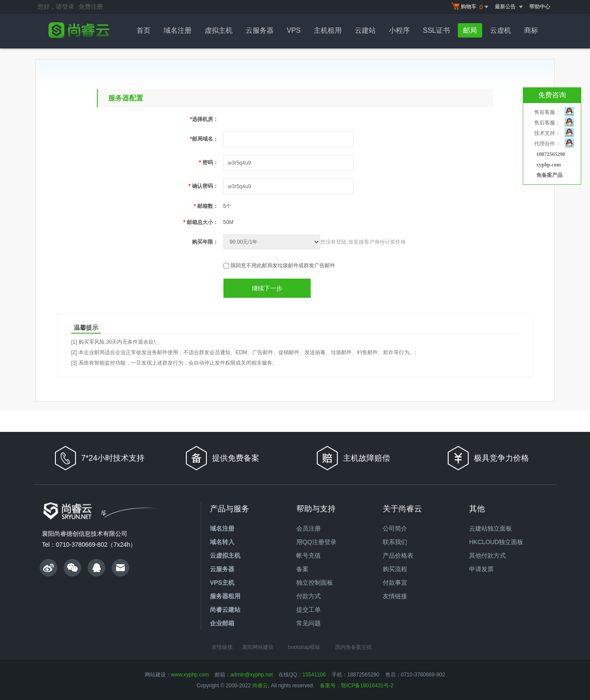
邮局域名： (204, 139)
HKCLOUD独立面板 (496, 542)
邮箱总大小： (201, 222)
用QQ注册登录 (316, 542)
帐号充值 (309, 555)
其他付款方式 (487, 555)
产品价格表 (398, 555)
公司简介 (395, 528)
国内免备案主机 (353, 647)
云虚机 (501, 30)
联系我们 (395, 542)
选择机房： (204, 119)
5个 (227, 206)
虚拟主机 (219, 30)
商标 (531, 30)
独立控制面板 (315, 583)
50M (228, 222)
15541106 (314, 675)
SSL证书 (436, 30)
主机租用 (328, 30)
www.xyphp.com (190, 675)
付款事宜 (395, 583)
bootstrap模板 (304, 647)
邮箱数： (206, 206)
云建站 (365, 30)
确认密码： (203, 186)
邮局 (470, 30)
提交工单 (309, 610)
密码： (209, 162)
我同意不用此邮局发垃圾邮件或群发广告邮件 (283, 266)
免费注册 (91, 7)
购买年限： (205, 242)
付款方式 (309, 596)
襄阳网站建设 (258, 647)
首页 (144, 30)
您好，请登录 (56, 7)
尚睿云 (260, 686)
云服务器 (260, 30)
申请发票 (481, 569)
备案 (302, 569)
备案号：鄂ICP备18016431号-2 (357, 686)
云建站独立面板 (491, 528)
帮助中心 (540, 7)
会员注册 (309, 528)
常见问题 (309, 623)
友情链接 (395, 596)
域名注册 (178, 30)
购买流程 (395, 569)
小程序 (399, 30)
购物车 (471, 7)
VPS (294, 30)
